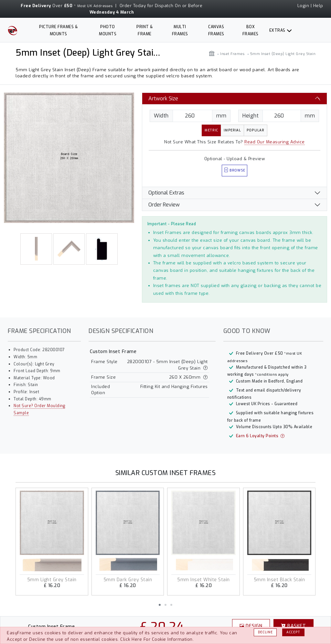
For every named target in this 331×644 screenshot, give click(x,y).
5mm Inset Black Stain (279, 580)
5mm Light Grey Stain (52, 580)
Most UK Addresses (95, 6)
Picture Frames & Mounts (58, 30)
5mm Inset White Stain (203, 580)
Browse (235, 170)
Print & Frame (145, 30)
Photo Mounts (108, 30)
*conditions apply (272, 375)
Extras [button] (277, 30)
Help (318, 6)
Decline (265, 632)
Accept (293, 632)
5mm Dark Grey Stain (128, 580)
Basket (294, 626)
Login (303, 6)
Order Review (164, 205)
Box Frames (251, 30)
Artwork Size (163, 99)
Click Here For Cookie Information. (157, 639)
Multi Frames (180, 30)
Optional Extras (166, 193)
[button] (160, 605)
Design (251, 626)
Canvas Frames (216, 30)
